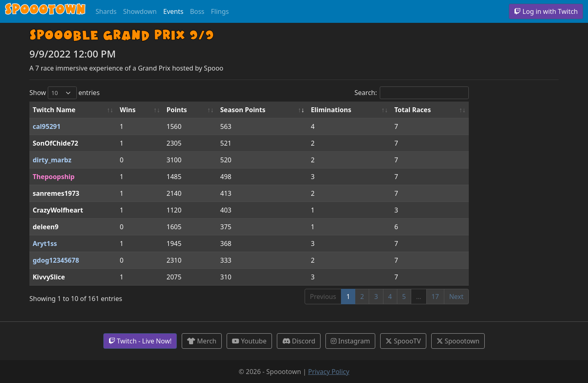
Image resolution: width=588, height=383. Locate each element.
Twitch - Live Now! (140, 341)
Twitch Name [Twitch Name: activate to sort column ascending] (54, 110)
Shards (106, 11)
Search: (412, 93)
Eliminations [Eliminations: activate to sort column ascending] (331, 110)
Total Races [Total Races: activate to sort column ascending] (413, 110)
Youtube (249, 341)
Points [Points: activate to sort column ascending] (177, 110)
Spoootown (458, 341)
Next (456, 297)
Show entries (65, 93)
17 (435, 297)
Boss (197, 11)
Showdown (140, 11)
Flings (220, 11)
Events (173, 11)
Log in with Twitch (546, 11)
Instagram (350, 341)
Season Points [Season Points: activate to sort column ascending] (243, 110)
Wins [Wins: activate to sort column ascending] (128, 110)
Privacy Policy (329, 372)
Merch (202, 341)
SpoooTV (403, 341)
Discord (299, 341)
